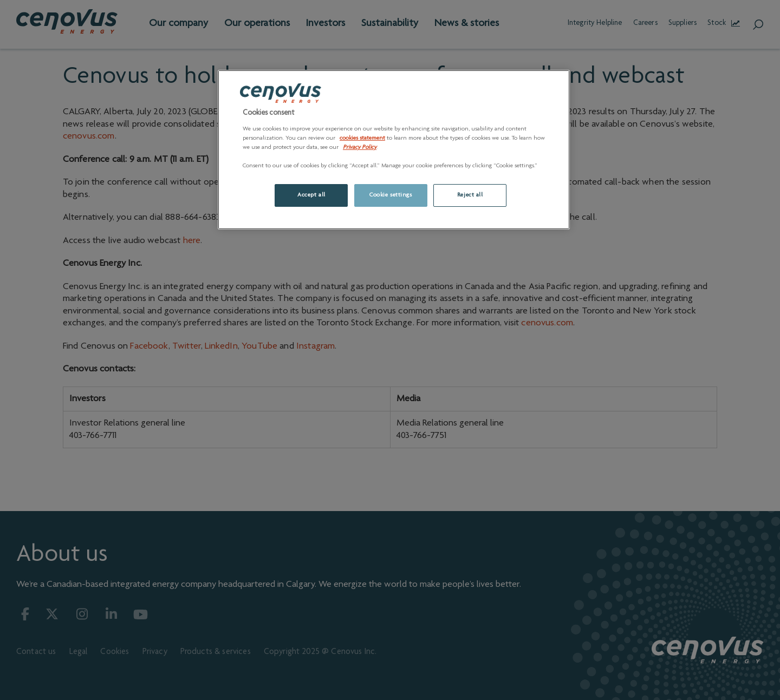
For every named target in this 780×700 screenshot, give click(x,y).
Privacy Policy (360, 148)
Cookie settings (391, 195)
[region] (394, 150)
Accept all (311, 195)
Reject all (470, 195)
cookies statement (362, 138)
